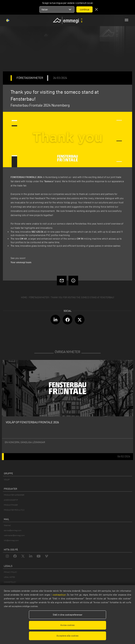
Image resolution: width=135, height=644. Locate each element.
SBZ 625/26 (37, 232)
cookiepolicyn (59, 595)
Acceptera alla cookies (67, 636)
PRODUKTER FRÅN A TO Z (14, 510)
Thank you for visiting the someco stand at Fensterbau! (83, 297)
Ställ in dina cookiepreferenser (68, 615)
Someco (49, 181)
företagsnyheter (39, 297)
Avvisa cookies (67, 625)
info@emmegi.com (11, 540)
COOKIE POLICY (10, 582)
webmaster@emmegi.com (14, 535)
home (24, 297)
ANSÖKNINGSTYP (11, 500)
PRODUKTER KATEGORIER (14, 495)
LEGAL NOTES (9, 577)
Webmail (7, 525)
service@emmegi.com (13, 530)
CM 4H (23, 239)
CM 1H (80, 239)
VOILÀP (7, 480)
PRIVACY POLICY (10, 572)
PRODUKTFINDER (11, 505)
